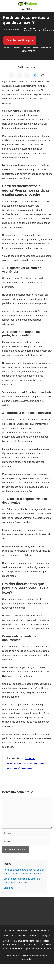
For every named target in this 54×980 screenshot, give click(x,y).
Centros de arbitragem (39, 936)
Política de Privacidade (15, 936)
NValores (16, 30)
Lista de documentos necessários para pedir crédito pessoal (25, 763)
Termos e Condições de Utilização (33, 930)
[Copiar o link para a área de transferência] (42, 75)
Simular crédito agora (20, 40)
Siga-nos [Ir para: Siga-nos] (8, 888)
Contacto (10, 930)
